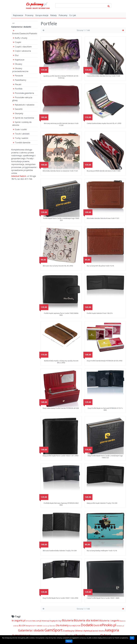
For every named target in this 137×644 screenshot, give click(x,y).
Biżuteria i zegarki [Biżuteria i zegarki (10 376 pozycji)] (109, 621)
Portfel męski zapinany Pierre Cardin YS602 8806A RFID (61, 314)
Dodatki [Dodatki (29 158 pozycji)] (87, 625)
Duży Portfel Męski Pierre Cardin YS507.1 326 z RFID (60, 598)
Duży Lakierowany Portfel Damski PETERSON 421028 (61, 408)
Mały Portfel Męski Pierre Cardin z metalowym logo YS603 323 (105, 457)
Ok (132, 638)
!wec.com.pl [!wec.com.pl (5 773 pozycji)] (37, 621)
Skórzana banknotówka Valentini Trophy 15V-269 (60, 551)
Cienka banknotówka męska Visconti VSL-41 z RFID (104, 123)
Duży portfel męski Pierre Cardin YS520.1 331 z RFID (61, 456)
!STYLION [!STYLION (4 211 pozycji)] (29, 621)
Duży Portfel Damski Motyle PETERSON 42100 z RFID (105, 361)
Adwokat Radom (19, 176)
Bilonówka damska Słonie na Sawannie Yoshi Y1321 (60, 171)
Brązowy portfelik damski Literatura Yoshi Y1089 (104, 171)
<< (13, 23)
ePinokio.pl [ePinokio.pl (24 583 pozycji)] (108, 625)
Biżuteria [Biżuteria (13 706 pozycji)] (68, 620)
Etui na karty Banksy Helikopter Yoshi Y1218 (102, 551)
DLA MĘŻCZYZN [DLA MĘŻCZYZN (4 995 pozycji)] (75, 626)
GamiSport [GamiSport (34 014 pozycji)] (53, 630)
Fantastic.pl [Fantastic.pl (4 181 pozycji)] (120, 626)
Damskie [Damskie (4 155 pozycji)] (53, 626)
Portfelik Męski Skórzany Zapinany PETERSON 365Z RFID (61, 504)
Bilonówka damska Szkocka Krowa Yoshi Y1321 (103, 218)
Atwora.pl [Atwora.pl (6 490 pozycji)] (46, 621)
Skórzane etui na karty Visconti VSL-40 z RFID (58, 266)
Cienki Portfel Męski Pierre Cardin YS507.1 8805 (103, 598)
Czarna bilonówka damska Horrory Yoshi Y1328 (103, 76)
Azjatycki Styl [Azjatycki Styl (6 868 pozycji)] (56, 621)
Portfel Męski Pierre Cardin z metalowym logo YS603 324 (61, 219)
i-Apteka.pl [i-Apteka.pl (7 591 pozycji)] (87, 631)
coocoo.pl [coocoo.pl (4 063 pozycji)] (46, 626)
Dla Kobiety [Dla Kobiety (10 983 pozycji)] (62, 625)
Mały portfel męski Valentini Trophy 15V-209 (102, 503)
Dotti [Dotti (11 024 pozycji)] (97, 625)
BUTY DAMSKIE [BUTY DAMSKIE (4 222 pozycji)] (37, 626)
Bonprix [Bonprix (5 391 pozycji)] (29, 626)
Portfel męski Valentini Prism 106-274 (100, 313)
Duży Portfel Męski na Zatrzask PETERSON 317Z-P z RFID (105, 409)
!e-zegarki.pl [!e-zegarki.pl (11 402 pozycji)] (18, 620)
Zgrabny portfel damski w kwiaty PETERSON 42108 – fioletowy (61, 77)
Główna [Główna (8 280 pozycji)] (78, 631)
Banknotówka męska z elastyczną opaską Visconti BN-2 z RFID (61, 362)
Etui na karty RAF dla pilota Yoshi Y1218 (100, 266)
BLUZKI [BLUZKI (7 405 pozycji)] (22, 626)
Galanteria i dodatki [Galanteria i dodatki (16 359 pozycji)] (31, 630)
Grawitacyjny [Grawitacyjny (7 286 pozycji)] (69, 631)
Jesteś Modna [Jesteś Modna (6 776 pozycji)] (99, 631)
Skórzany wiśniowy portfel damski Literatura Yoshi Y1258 (61, 124)
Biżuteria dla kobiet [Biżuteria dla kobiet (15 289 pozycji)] (86, 620)
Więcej (69, 641)
